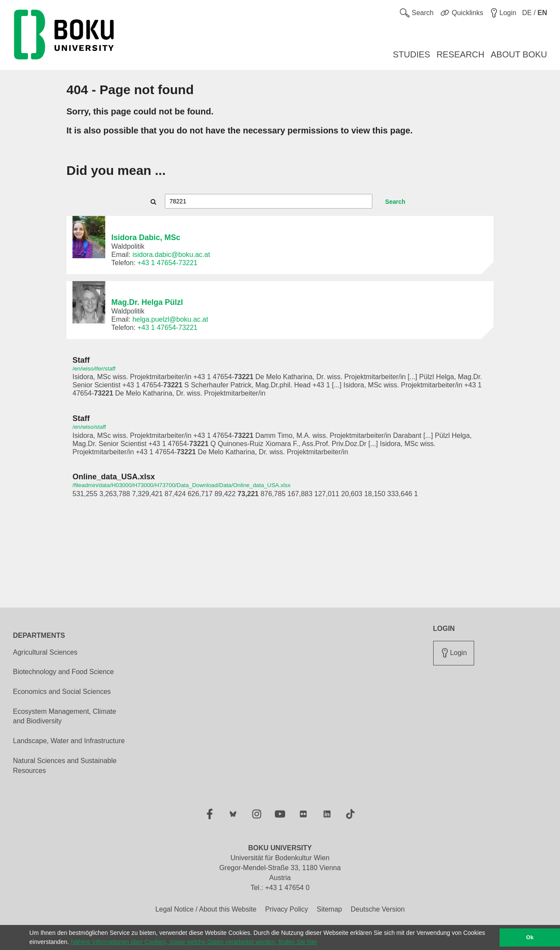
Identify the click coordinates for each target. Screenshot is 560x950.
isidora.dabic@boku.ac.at (171, 255)
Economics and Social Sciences (62, 692)
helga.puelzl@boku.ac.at (170, 319)
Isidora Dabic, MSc (146, 237)
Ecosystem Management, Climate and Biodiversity (64, 716)
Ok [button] (530, 937)
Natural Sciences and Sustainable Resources (65, 766)
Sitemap (329, 909)
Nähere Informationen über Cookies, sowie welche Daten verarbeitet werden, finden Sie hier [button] (194, 942)
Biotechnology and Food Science (63, 672)
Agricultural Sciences (45, 652)
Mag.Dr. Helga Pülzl (147, 302)
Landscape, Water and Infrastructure (69, 741)
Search (395, 202)
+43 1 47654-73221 (168, 263)
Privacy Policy (286, 909)
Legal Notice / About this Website (206, 909)
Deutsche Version (378, 909)
